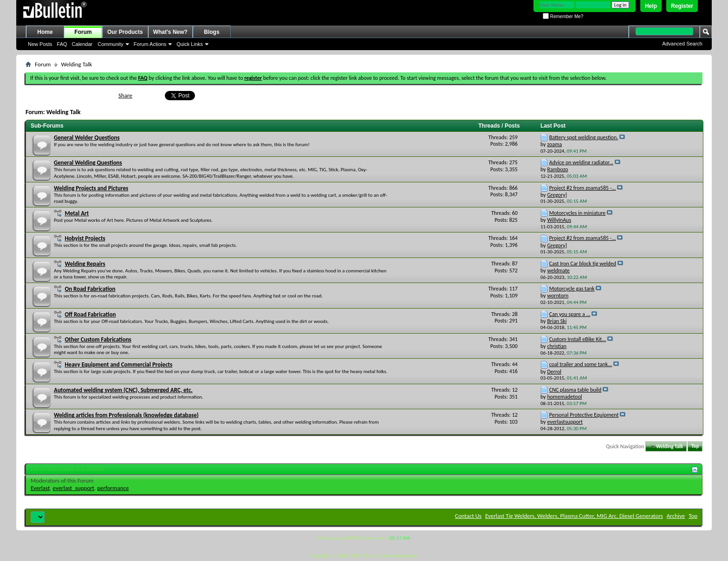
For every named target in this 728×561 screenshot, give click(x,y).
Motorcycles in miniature (578, 213)
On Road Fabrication (90, 289)
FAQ (62, 44)
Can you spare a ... (570, 314)
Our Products (125, 32)
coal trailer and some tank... (581, 364)
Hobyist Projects (85, 238)
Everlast (40, 488)
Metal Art (77, 213)
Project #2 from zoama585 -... (583, 188)
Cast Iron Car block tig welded (583, 264)
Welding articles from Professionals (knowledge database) (126, 415)
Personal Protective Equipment (584, 415)
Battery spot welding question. (584, 137)
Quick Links (190, 44)
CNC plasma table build (575, 390)
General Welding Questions (88, 163)
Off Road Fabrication (90, 314)
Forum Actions (150, 44)
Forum (83, 32)
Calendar (82, 44)
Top (695, 447)
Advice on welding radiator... (581, 162)
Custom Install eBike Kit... (578, 339)
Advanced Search (682, 44)
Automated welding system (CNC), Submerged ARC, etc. (123, 390)
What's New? (170, 32)
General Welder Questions (87, 138)
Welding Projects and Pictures (91, 188)
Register (682, 6)
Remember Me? (563, 16)
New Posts (40, 44)
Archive (676, 516)
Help (651, 6)
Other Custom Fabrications (98, 339)
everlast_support (74, 488)
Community (110, 44)
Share (125, 95)
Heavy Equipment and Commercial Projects (118, 364)
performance (113, 488)
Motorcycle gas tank (572, 289)
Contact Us (468, 516)
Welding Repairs (85, 264)
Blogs (211, 32)
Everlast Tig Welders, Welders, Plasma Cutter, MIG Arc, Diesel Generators (574, 516)
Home (45, 32)
